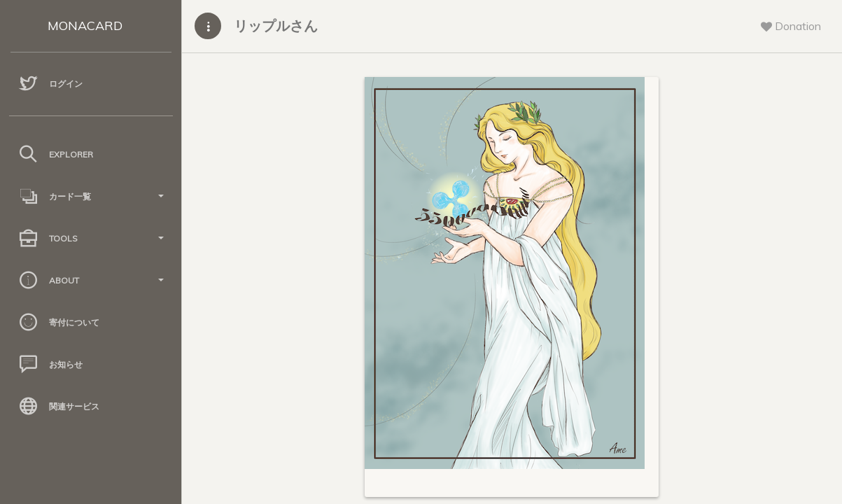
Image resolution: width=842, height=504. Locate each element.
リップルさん (276, 26)
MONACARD (85, 26)
